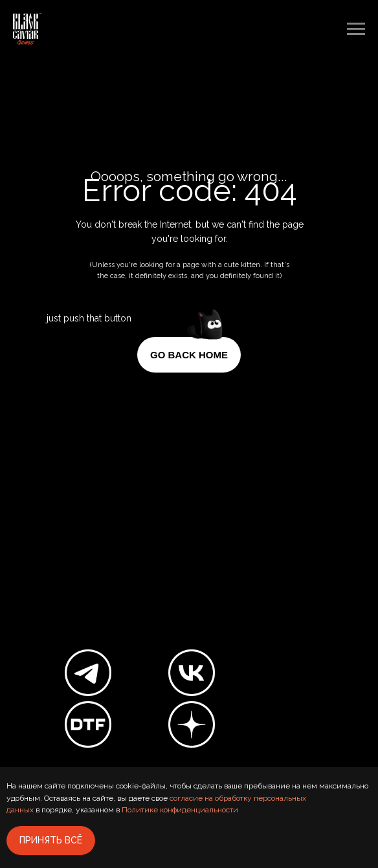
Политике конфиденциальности (180, 810)
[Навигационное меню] (356, 29)
